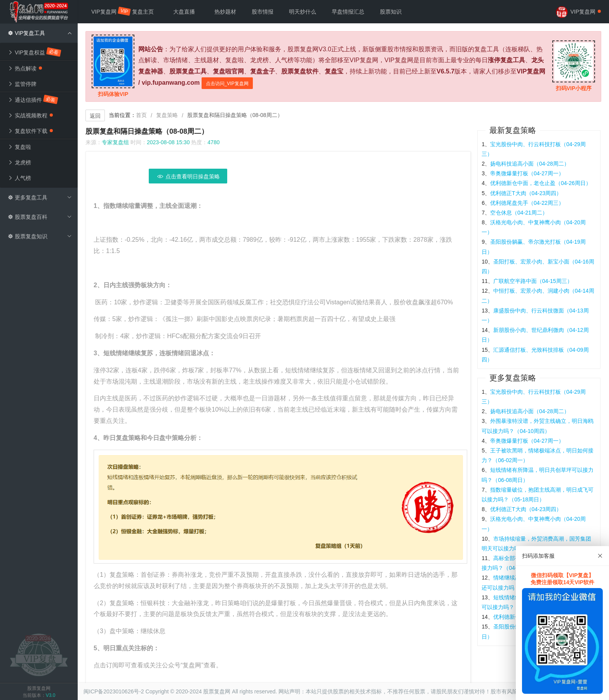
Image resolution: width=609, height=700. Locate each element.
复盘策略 (167, 115)
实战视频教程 (30, 115)
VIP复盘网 (108, 11)
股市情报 (263, 12)
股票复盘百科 (40, 217)
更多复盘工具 (40, 197)
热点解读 (25, 68)
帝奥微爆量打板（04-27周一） (527, 173)
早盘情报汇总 (348, 12)
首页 (141, 115)
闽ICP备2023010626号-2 (114, 691)
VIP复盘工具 (40, 33)
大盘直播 (184, 12)
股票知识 (391, 12)
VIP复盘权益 (35, 52)
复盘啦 (19, 147)
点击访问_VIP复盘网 (227, 84)
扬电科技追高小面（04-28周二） (530, 164)
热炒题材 (225, 12)
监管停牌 (22, 84)
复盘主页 (143, 12)
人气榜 (19, 178)
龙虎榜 (19, 162)
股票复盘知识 (40, 236)
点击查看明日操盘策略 (188, 176)
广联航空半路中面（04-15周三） (533, 281)
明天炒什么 (303, 12)
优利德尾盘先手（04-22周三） (527, 203)
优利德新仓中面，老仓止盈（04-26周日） (541, 183)
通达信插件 (33, 100)
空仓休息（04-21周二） (519, 213)
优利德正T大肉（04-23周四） (526, 193)
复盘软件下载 (30, 131)
